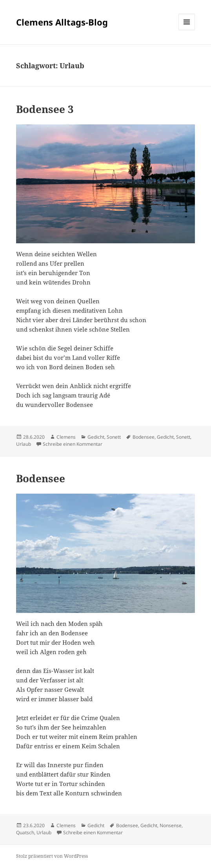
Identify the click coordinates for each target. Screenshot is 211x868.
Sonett (114, 437)
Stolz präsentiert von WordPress (52, 856)
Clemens (66, 437)
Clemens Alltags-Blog (62, 22)
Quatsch (25, 832)
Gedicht (96, 437)
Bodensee (144, 437)
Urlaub (24, 444)
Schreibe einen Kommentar (73, 444)
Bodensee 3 (45, 109)
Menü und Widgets (187, 30)
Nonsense (171, 825)
